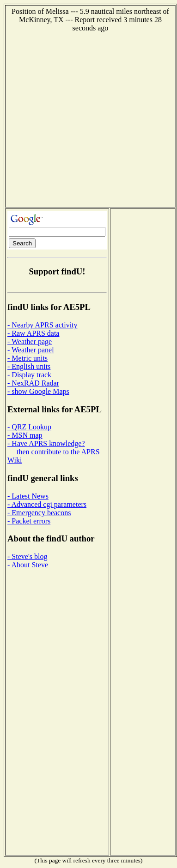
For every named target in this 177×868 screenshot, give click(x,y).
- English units (29, 366)
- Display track (29, 375)
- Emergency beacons (39, 513)
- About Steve (28, 565)
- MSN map (25, 435)
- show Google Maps (38, 391)
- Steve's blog (27, 556)
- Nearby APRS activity (43, 325)
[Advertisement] (87, 119)
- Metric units (27, 358)
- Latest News (28, 496)
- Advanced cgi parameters (47, 504)
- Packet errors (29, 521)
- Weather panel (31, 350)
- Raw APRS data (33, 333)
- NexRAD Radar (33, 383)
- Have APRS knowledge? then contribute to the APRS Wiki (54, 452)
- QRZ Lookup (29, 427)
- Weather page (30, 342)
